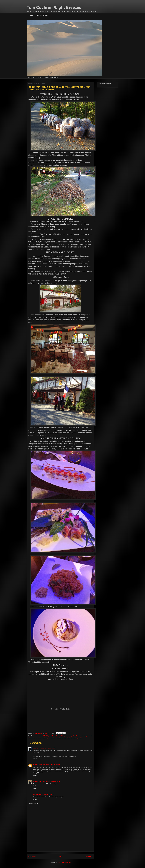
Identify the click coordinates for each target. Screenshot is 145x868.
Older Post (89, 856)
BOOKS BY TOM (43, 15)
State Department (61, 738)
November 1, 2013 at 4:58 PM (48, 748)
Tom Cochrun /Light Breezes (54, 7)
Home (31, 15)
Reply (35, 759)
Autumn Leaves (37, 736)
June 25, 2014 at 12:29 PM (46, 794)
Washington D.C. (78, 738)
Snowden (52, 738)
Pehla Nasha (37, 738)
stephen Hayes (38, 765)
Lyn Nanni (89, 736)
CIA (44, 736)
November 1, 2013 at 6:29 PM (52, 765)
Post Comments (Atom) (64, 863)
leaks (83, 736)
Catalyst (36, 748)
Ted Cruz (69, 738)
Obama (31, 738)
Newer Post (32, 856)
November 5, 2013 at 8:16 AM (52, 781)
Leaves (35, 794)
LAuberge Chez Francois (74, 736)
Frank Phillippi (38, 781)
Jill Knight (63, 736)
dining (47, 736)
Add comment (33, 804)
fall (51, 736)
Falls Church (56, 736)
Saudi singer (45, 738)
